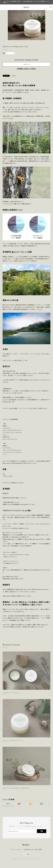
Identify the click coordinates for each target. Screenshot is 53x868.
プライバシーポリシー (16, 849)
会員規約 (40, 849)
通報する (14, 76)
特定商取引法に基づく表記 (31, 849)
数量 (4, 53)
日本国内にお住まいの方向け (26, 69)
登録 (42, 831)
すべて (8, 804)
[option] (27, 25)
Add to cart (27, 64)
